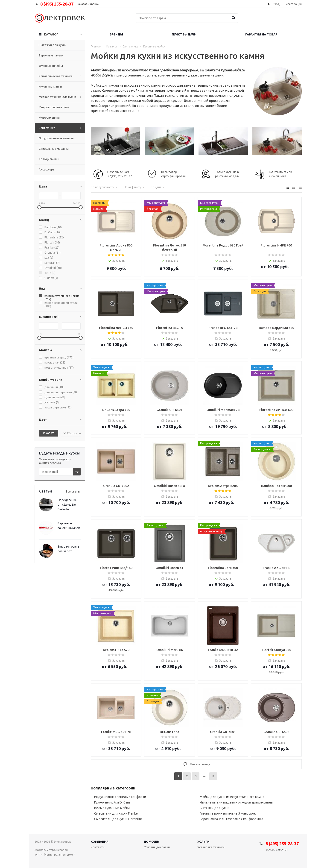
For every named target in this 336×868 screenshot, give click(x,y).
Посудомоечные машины (57, 138)
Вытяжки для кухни (53, 45)
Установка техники (211, 847)
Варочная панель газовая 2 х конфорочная (231, 819)
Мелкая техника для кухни (57, 97)
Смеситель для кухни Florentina (118, 819)
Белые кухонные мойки (112, 808)
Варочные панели (51, 55)
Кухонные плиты (50, 86)
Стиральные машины (54, 149)
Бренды (116, 34)
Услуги (203, 842)
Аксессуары (47, 169)
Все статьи (73, 491)
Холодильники (49, 159)
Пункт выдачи (184, 34)
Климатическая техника (56, 76)
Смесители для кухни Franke (116, 813)
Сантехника (47, 128)
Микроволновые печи (54, 107)
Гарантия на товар (261, 34)
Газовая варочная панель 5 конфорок (228, 813)
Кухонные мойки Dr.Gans (112, 802)
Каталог (51, 34)
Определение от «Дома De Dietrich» (67, 504)
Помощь (152, 842)
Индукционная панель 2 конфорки (120, 797)
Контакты (98, 847)
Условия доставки (157, 847)
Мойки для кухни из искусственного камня (232, 797)
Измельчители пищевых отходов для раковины (236, 802)
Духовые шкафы (51, 66)
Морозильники (49, 117)
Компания (100, 842)
